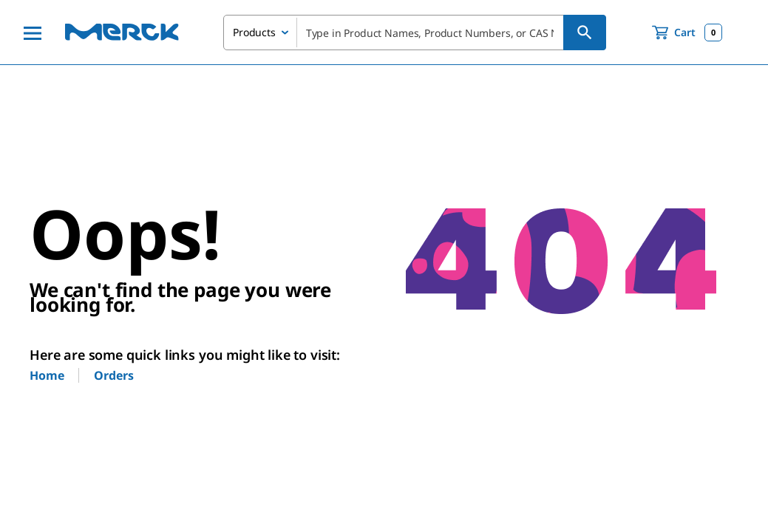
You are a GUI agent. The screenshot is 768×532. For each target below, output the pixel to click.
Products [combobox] (254, 32)
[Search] (585, 33)
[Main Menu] (33, 33)
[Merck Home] (122, 32)
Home (47, 375)
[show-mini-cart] (687, 33)
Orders (113, 375)
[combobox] (415, 33)
